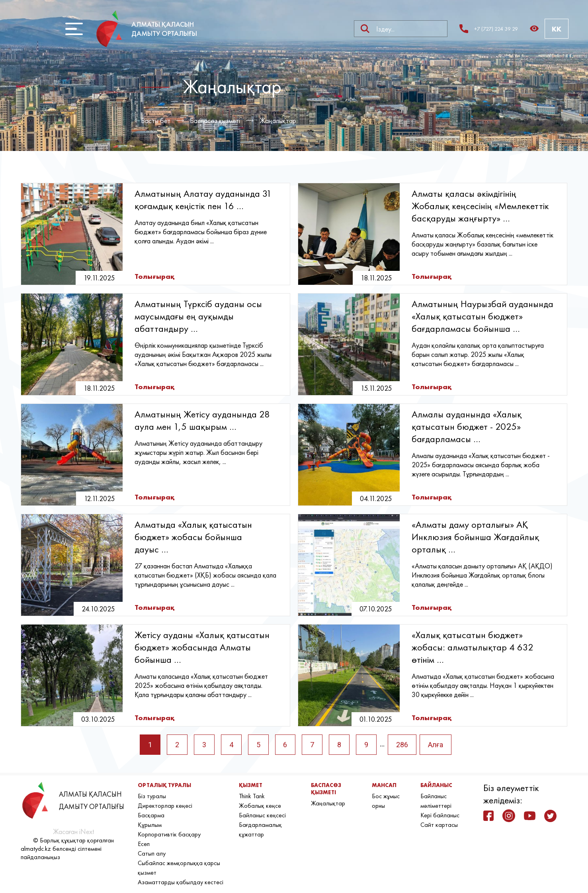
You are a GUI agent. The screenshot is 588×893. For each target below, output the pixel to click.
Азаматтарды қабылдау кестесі (181, 882)
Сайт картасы (439, 825)
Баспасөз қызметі (215, 120)
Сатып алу (152, 853)
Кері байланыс (440, 815)
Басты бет (156, 120)
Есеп (144, 844)
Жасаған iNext (73, 831)
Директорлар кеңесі (165, 806)
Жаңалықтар (278, 120)
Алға (436, 745)
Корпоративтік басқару (169, 834)
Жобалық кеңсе (260, 806)
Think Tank (252, 796)
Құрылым (150, 825)
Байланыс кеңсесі (262, 815)
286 (402, 745)
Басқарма (151, 815)
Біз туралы (152, 796)
